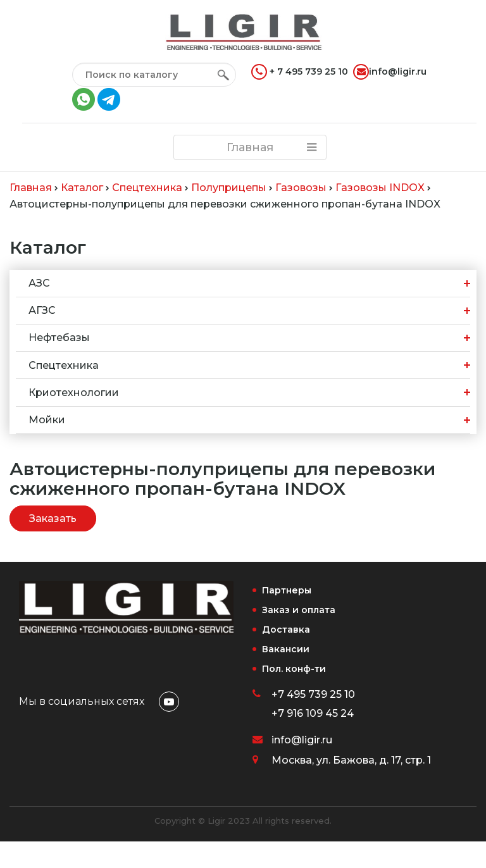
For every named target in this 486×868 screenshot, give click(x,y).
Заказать (53, 518)
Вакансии (286, 649)
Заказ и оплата (299, 610)
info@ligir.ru (390, 72)
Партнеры (287, 590)
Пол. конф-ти (294, 669)
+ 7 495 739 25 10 (300, 72)
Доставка (286, 629)
